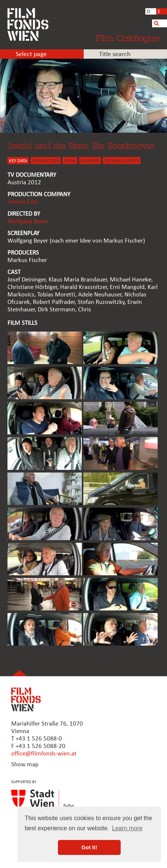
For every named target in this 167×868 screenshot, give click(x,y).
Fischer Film (23, 202)
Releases (90, 161)
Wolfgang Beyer (28, 221)
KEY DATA (18, 161)
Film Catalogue (128, 38)
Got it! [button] (89, 847)
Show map (25, 765)
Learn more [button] (127, 828)
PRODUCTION (46, 161)
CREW (70, 161)
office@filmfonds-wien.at (44, 754)
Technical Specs (122, 161)
